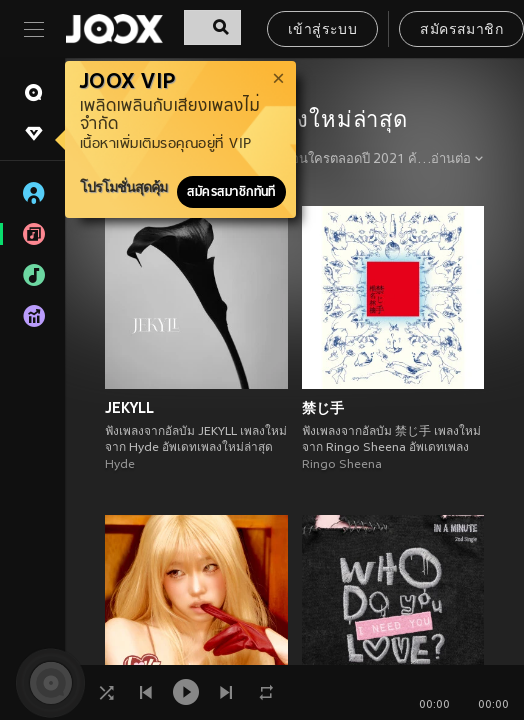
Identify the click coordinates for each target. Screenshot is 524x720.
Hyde (120, 465)
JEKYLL (129, 408)
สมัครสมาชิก (461, 30)
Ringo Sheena (342, 465)
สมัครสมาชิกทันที (231, 192)
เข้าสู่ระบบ (322, 30)
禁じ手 (323, 408)
